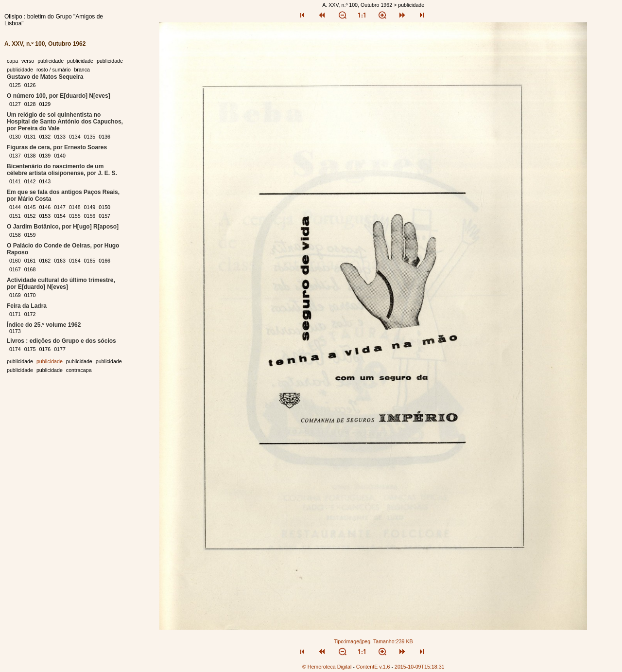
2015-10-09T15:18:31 (420, 667)
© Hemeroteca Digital (327, 667)
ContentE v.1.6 (373, 667)
